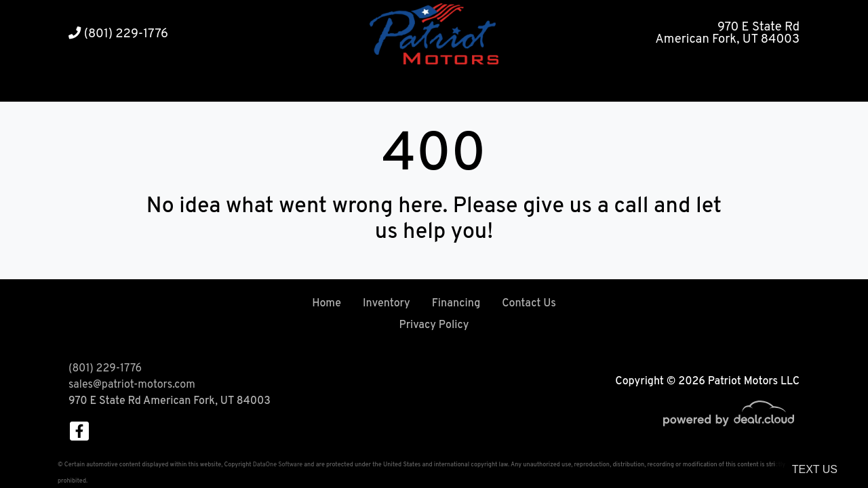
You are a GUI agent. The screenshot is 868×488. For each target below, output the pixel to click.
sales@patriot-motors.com (132, 385)
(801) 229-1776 (118, 34)
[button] (394, 85)
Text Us (815, 469)
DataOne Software (278, 465)
